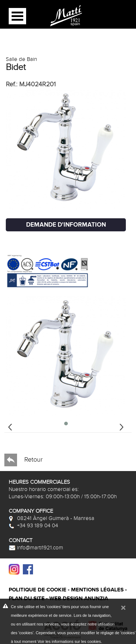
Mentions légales (97, 590)
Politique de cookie (38, 590)
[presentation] (10, 426)
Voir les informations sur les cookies (69, 641)
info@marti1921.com (36, 548)
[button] (66, 424)
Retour (24, 460)
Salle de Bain (21, 59)
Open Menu (17, 16)
